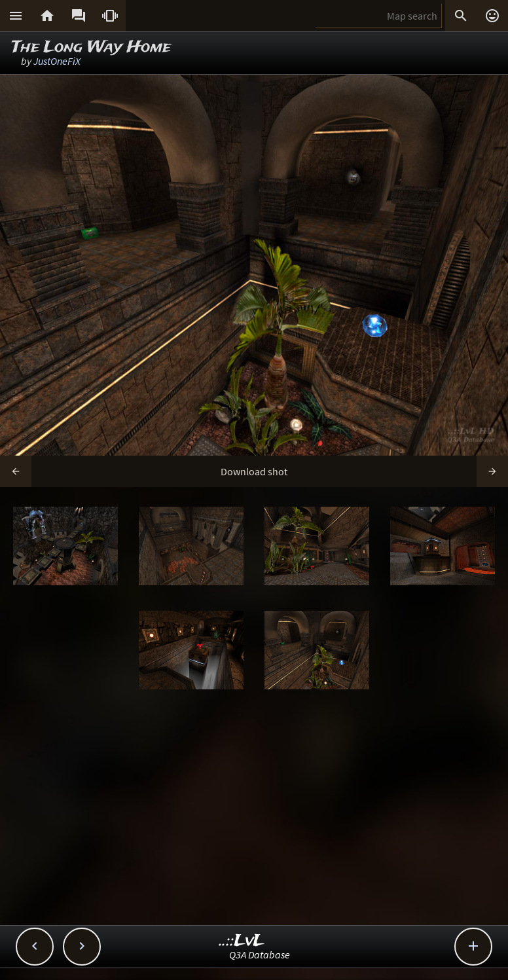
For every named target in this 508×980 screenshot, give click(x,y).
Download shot (254, 471)
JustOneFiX (57, 61)
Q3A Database (260, 954)
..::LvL (242, 941)
